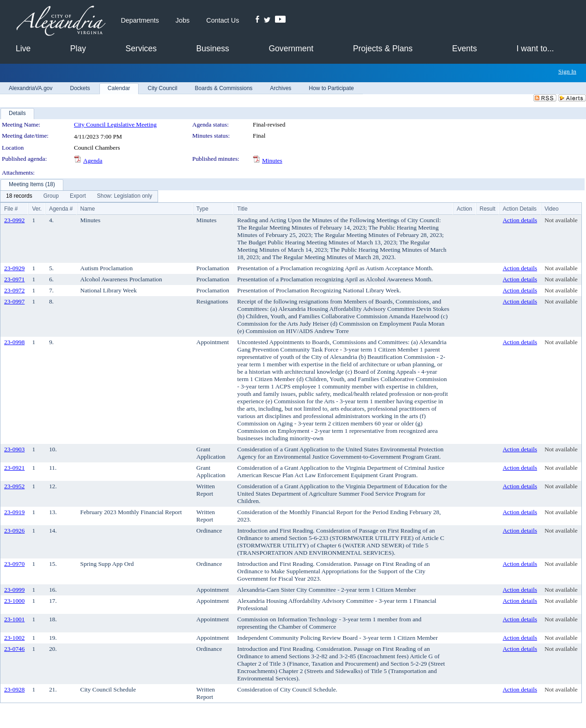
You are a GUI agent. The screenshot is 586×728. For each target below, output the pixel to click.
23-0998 (14, 342)
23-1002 (14, 638)
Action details (520, 220)
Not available (561, 220)
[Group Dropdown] (51, 196)
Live (23, 49)
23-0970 (14, 564)
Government (291, 49)
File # (11, 209)
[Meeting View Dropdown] (125, 196)
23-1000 (14, 601)
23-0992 (14, 220)
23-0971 (14, 279)
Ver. (37, 209)
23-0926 (14, 531)
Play (78, 49)
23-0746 (14, 649)
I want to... (535, 49)
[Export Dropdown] (78, 196)
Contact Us (223, 20)
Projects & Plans (383, 49)
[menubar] (79, 196)
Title (242, 209)
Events (464, 49)
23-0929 (14, 268)
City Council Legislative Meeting (115, 124)
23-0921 (14, 468)
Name (88, 209)
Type (202, 209)
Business (212, 49)
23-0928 (14, 689)
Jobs (183, 20)
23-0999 (14, 590)
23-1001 (14, 619)
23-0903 (14, 449)
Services (141, 49)
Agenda (93, 161)
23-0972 (14, 290)
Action (464, 209)
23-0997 (14, 301)
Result (488, 209)
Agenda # (61, 209)
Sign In (567, 71)
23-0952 (14, 486)
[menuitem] (19, 196)
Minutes (272, 161)
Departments (140, 20)
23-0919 (14, 512)
